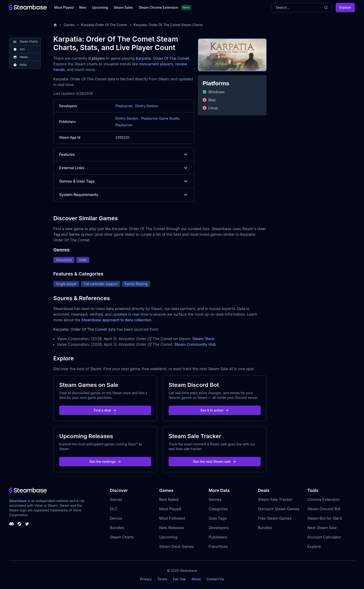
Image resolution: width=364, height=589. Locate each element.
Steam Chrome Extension (158, 7)
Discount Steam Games (279, 509)
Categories (218, 509)
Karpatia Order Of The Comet (104, 25)
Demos (116, 518)
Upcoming (100, 7)
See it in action (215, 410)
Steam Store (203, 339)
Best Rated (169, 499)
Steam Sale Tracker (275, 499)
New (83, 7)
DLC (114, 509)
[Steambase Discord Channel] (12, 524)
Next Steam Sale (322, 528)
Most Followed (172, 518)
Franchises (218, 546)
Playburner (124, 125)
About (196, 579)
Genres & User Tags (124, 181)
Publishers (218, 537)
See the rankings (105, 461)
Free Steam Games (275, 518)
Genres (215, 499)
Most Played (64, 7)
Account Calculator (324, 537)
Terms (162, 579)
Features (124, 154)
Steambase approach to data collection (116, 320)
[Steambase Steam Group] (19, 524)
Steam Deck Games (177, 546)
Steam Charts (122, 537)
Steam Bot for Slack (325, 518)
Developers (219, 528)
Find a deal (105, 410)
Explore (345, 7)
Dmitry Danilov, (127, 118)
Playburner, (124, 106)
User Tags (218, 518)
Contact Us (215, 579)
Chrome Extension (324, 499)
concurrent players (156, 64)
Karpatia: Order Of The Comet (163, 58)
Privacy (146, 579)
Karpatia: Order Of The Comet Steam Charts (168, 25)
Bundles (117, 528)
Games (69, 25)
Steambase (18, 501)
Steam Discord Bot (324, 509)
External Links (124, 168)
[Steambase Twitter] (27, 524)
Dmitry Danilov (147, 106)
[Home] (55, 25)
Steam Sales (123, 7)
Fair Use (179, 579)
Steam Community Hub (195, 344)
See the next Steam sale (215, 461)
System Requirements (124, 195)
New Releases (172, 528)
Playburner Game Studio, (161, 118)
